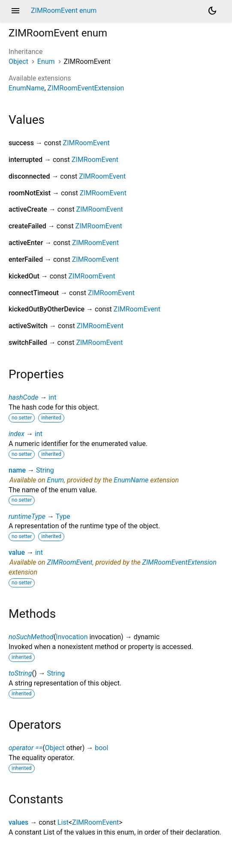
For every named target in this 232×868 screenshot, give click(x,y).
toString (20, 673)
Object (18, 61)
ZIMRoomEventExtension (86, 88)
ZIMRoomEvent (86, 143)
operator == (26, 748)
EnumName (26, 88)
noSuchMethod (31, 637)
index (17, 434)
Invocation (72, 637)
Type (63, 516)
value (17, 552)
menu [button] (15, 11)
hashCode (23, 397)
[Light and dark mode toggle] (212, 11)
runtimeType (27, 516)
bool (101, 748)
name (17, 470)
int (52, 397)
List (63, 822)
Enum (46, 61)
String (45, 470)
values (18, 822)
